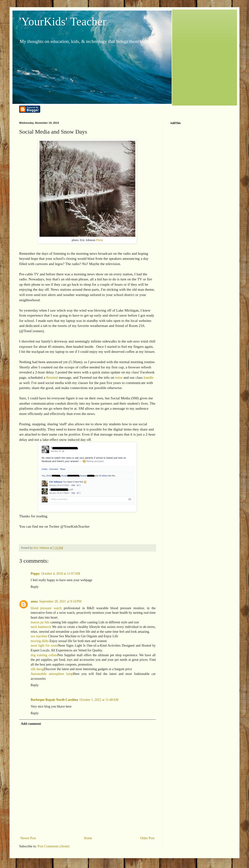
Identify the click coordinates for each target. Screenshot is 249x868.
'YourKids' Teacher (63, 21)
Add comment (31, 724)
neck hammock (41, 627)
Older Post (147, 838)
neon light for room (44, 646)
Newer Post (28, 838)
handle (149, 377)
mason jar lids (40, 622)
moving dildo (40, 641)
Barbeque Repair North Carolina (54, 700)
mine (119, 377)
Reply (35, 587)
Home (88, 838)
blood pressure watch (46, 608)
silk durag (37, 669)
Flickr (99, 240)
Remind (52, 377)
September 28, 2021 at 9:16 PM (60, 601)
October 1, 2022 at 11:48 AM (99, 700)
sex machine (39, 636)
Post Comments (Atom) (54, 846)
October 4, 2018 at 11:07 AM (61, 574)
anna (34, 601)
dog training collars (44, 655)
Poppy (35, 574)
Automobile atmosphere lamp (52, 674)
